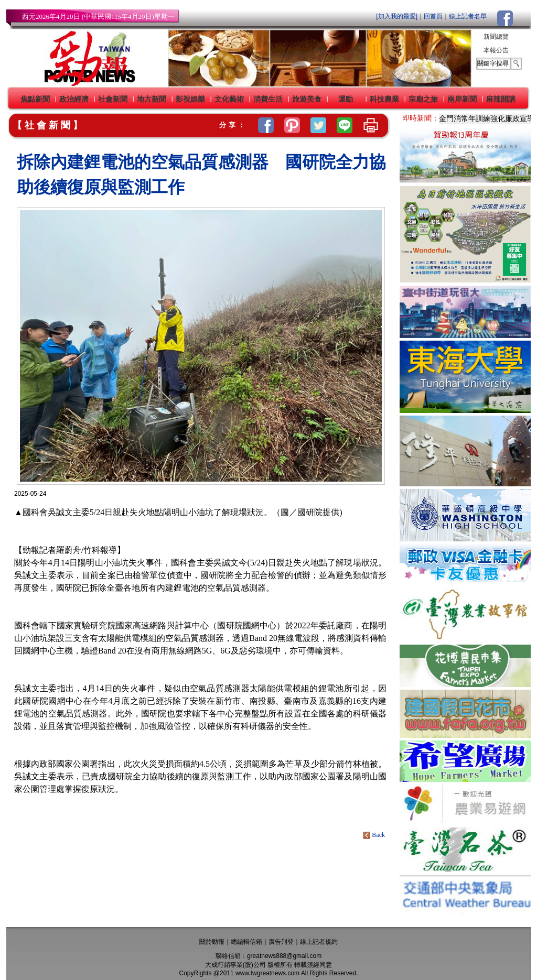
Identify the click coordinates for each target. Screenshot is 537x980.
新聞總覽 (496, 37)
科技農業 (384, 99)
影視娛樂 (190, 99)
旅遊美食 (307, 99)
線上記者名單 (468, 16)
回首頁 (433, 16)
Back (375, 835)
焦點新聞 (35, 99)
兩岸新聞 (462, 99)
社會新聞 (113, 99)
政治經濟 (74, 99)
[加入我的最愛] (397, 16)
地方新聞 (152, 99)
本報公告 (496, 50)
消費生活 (268, 99)
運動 (346, 99)
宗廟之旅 (423, 99)
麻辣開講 (501, 99)
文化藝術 (229, 99)
